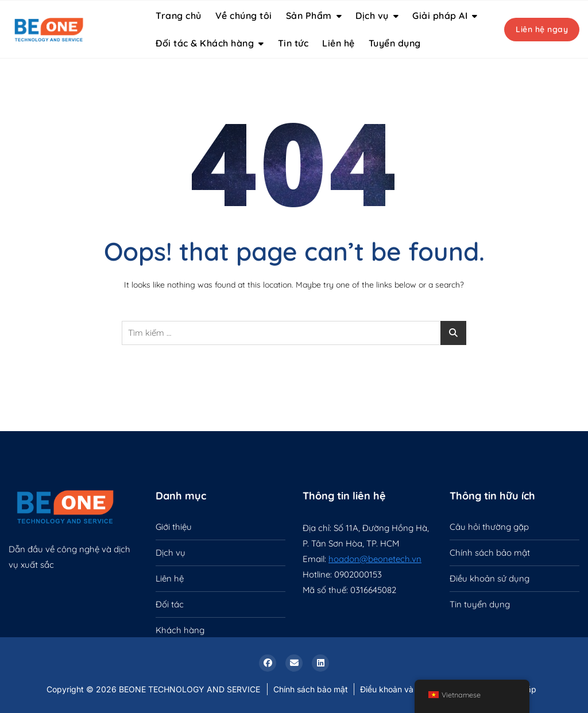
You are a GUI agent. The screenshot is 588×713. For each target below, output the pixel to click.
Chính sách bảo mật (490, 553)
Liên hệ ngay (542, 29)
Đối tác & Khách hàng (205, 43)
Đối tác (170, 604)
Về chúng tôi (244, 15)
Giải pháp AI (440, 15)
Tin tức (293, 43)
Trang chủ (179, 15)
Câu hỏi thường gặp (489, 527)
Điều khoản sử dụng (490, 578)
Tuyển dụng (395, 43)
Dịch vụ (372, 15)
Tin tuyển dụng (480, 604)
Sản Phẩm (309, 15)
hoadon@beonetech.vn (375, 559)
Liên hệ (339, 43)
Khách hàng (180, 630)
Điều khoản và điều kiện (405, 689)
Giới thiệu (174, 527)
